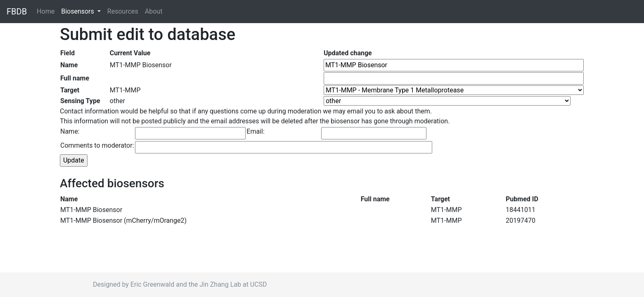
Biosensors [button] (78, 11)
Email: (255, 131)
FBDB (17, 12)
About (154, 11)
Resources (123, 11)
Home (47, 11)
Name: (70, 131)
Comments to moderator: (97, 145)
